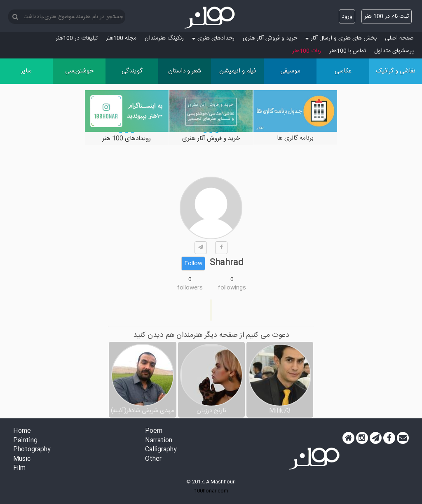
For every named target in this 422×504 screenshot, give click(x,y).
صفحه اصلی (399, 38)
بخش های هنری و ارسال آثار (341, 38)
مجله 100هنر (121, 38)
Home (22, 431)
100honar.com (211, 491)
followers (190, 288)
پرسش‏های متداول (394, 51)
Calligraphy (161, 450)
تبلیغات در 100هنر (77, 38)
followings (232, 288)
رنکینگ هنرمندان (164, 38)
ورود (347, 16)
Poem (154, 431)
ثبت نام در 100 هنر (387, 16)
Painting (25, 441)
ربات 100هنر (307, 51)
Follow (193, 264)
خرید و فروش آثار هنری (270, 38)
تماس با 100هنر (348, 51)
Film (19, 468)
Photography (32, 450)
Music (22, 459)
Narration (159, 441)
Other (153, 459)
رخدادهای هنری (213, 38)
